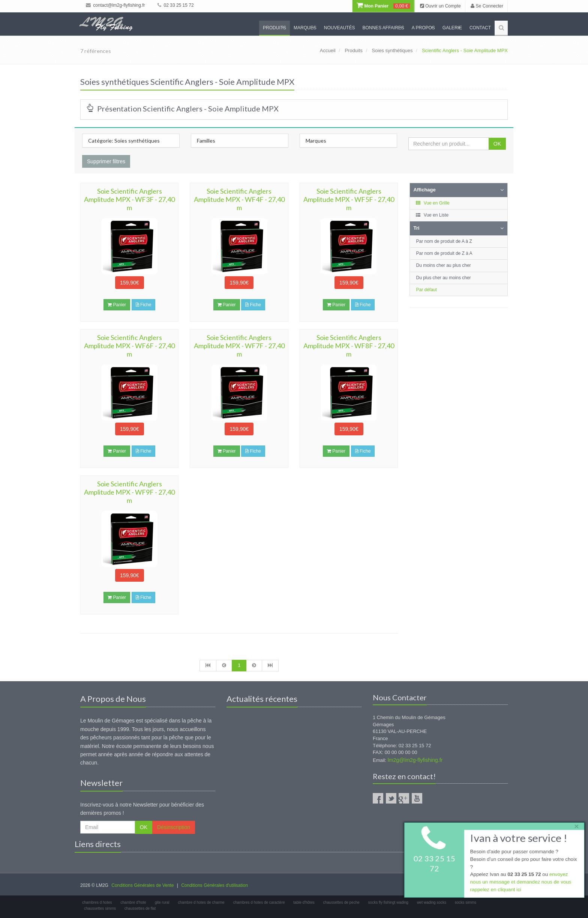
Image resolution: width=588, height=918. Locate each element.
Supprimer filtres (106, 161)
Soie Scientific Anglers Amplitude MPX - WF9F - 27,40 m (129, 492)
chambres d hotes (97, 902)
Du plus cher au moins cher (444, 278)
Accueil (328, 50)
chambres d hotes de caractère (259, 902)
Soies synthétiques (392, 50)
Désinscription (174, 827)
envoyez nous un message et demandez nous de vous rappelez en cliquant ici (520, 883)
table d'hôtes (304, 902)
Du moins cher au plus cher (444, 265)
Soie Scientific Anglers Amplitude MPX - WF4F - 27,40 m (239, 199)
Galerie (452, 28)
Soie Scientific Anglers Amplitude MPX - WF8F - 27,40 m (349, 346)
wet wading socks (432, 902)
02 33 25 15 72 (175, 5)
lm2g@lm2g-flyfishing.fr (415, 760)
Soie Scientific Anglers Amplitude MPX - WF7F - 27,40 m (239, 346)
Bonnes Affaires (383, 28)
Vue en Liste (432, 215)
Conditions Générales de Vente (142, 885)
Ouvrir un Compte (440, 6)
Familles (206, 141)
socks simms (466, 902)
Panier (117, 305)
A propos (423, 28)
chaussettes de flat (140, 908)
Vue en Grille (433, 203)
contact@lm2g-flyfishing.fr (115, 5)
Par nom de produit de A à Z (444, 241)
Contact (480, 28)
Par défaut (427, 290)
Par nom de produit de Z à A (444, 253)
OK (497, 144)
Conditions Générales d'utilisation (214, 885)
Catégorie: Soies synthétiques (124, 141)
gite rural (162, 902)
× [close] (574, 825)
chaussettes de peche (341, 902)
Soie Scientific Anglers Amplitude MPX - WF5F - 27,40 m (349, 199)
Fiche (144, 305)
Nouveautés (340, 28)
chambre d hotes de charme (201, 902)
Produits (274, 28)
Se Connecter (487, 6)
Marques (305, 28)
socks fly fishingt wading (388, 902)
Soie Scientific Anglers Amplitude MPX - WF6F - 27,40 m (129, 346)
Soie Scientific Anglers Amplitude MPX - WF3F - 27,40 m (129, 199)
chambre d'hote (133, 902)
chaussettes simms (100, 908)
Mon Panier (383, 6)
